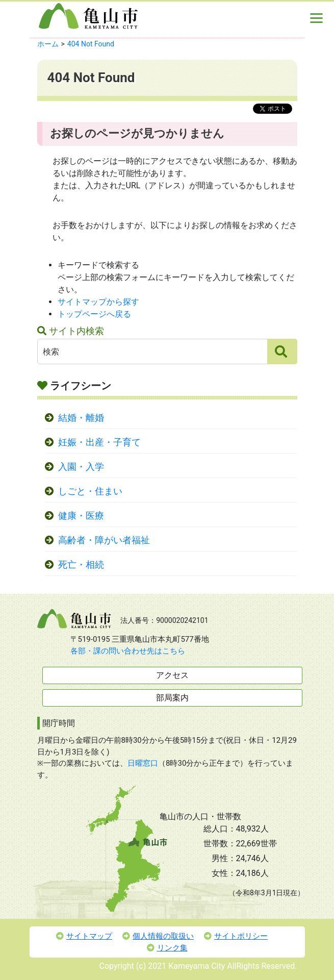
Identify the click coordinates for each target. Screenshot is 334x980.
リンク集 (167, 948)
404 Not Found (91, 44)
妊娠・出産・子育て (99, 442)
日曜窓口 (143, 763)
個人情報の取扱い (158, 936)
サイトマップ (84, 936)
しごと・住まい (90, 491)
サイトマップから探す (98, 302)
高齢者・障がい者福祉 (104, 540)
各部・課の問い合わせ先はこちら (128, 651)
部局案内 (172, 698)
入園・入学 (81, 467)
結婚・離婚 (81, 418)
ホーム (48, 44)
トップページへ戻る (94, 314)
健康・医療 (81, 516)
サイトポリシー (236, 936)
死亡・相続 (81, 565)
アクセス (172, 675)
